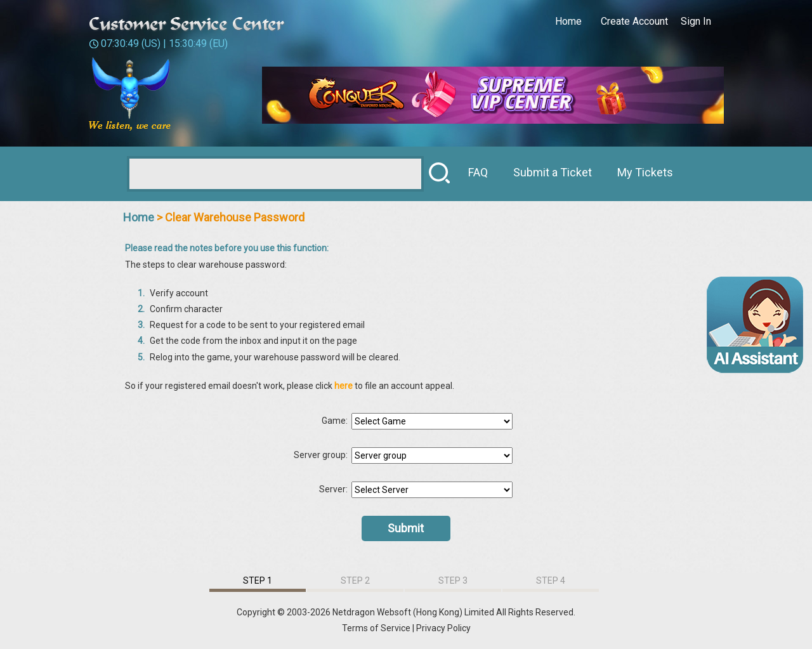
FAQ (478, 172)
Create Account (634, 21)
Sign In (696, 21)
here (344, 386)
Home (568, 21)
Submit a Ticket (553, 172)
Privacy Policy (443, 628)
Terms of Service (376, 628)
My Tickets (645, 172)
